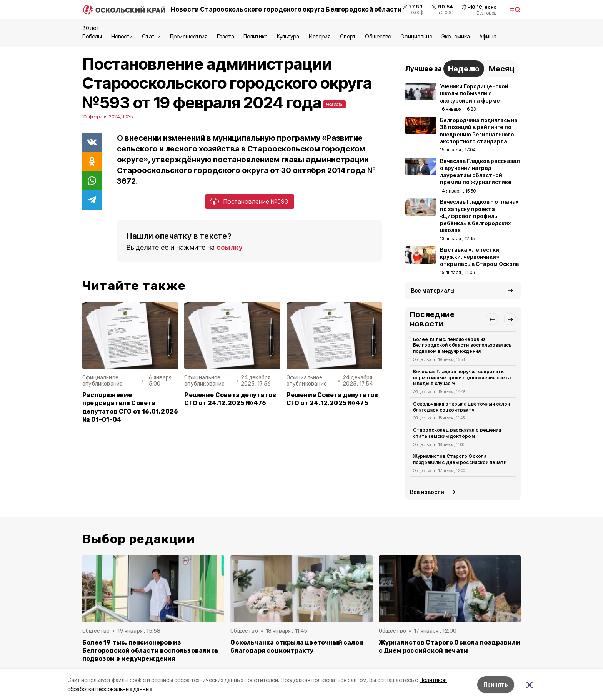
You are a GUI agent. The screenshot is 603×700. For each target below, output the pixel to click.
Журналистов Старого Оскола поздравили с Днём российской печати (460, 459)
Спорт (348, 36)
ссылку (230, 247)
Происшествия (189, 36)
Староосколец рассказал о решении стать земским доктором (457, 433)
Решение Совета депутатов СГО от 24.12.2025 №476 (230, 399)
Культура (288, 36)
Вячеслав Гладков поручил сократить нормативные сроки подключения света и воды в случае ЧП (462, 378)
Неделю (464, 69)
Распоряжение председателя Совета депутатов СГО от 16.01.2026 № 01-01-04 (130, 407)
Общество (378, 36)
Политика (256, 36)
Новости (122, 36)
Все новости (427, 492)
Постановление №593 (256, 201)
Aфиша (488, 36)
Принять (496, 684)
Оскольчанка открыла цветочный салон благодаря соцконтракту (461, 407)
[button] (492, 319)
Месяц (502, 69)
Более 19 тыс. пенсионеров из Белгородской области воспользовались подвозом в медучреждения (462, 345)
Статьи (151, 36)
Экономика (456, 36)
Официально (416, 36)
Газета (226, 36)
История (320, 36)
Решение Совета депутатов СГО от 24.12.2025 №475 (332, 399)
